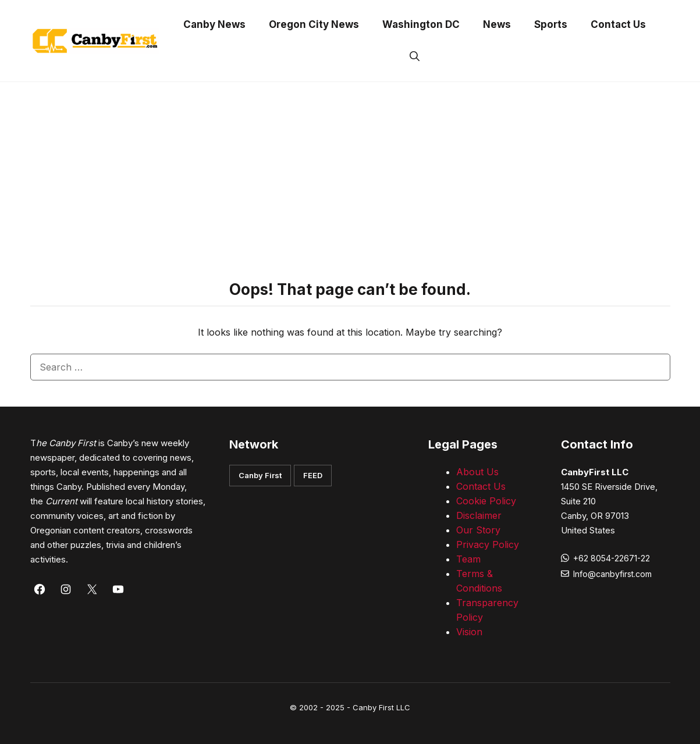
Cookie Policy (486, 501)
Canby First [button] (260, 475)
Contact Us (618, 24)
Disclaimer (479, 515)
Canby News (214, 24)
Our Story (478, 530)
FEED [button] (313, 475)
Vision (469, 632)
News (497, 24)
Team (468, 559)
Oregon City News (314, 24)
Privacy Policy (488, 544)
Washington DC (421, 24)
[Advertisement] (350, 169)
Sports (551, 24)
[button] (415, 57)
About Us (477, 472)
